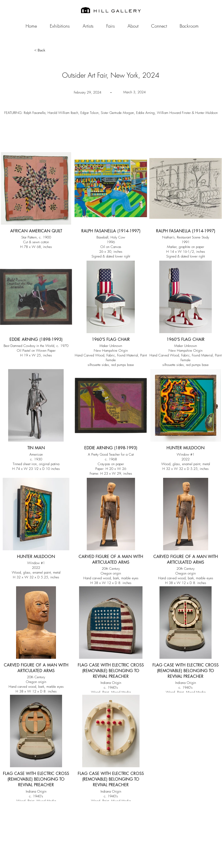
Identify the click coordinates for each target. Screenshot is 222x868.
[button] (49, 50)
